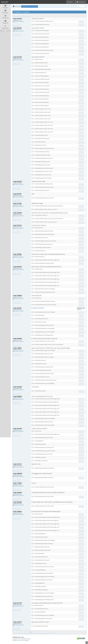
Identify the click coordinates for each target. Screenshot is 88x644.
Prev (19, 632)
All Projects (71, 2)
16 (44, 632)
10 (38, 632)
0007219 (42, 308)
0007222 (41, 19)
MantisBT (21, 637)
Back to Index (27, 15)
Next (50, 632)
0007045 (42, 57)
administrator (19, 640)
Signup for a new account (31, 6)
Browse (20, 15)
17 (47, 632)
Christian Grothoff (19, 21)
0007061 (40, 181)
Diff (19, 25)
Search (16, 15)
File (83, 22)
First (15, 632)
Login (23, 6)
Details (15, 25)
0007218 (35, 308)
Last (54, 632)
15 (42, 632)
